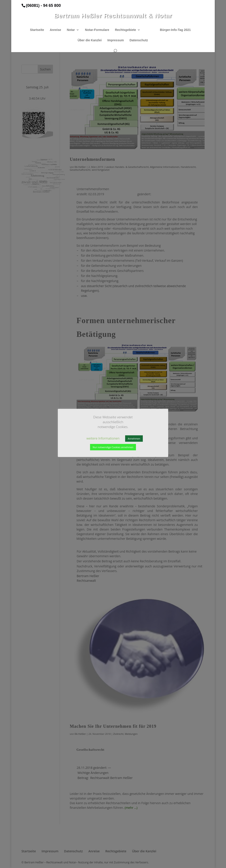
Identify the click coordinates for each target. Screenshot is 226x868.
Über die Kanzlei (90, 40)
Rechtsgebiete (126, 30)
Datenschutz (139, 40)
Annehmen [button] (134, 439)
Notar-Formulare (97, 30)
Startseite (37, 30)
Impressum (116, 40)
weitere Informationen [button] (103, 438)
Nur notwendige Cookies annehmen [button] (113, 447)
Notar (71, 30)
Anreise (55, 30)
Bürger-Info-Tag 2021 (175, 30)
